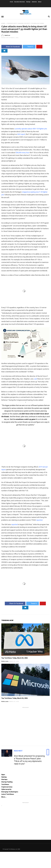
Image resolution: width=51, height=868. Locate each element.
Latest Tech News (8, 794)
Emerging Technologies (10, 792)
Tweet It (29, 47)
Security (27, 23)
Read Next (18, 751)
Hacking (21, 23)
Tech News (5, 784)
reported (39, 520)
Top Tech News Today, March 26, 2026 (14, 698)
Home (11, 2)
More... (4, 797)
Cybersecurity (12, 23)
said (35, 379)
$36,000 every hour (22, 153)
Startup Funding (7, 782)
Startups (28, 2)
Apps (3, 775)
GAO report (21, 134)
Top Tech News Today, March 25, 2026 (14, 658)
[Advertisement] (25, 726)
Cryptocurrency (7, 787)
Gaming (4, 777)
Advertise (34, 2)
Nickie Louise (5, 661)
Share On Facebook (12, 47)
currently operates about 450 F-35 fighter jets (31, 129)
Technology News (38, 23)
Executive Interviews (20, 2)
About (40, 2)
